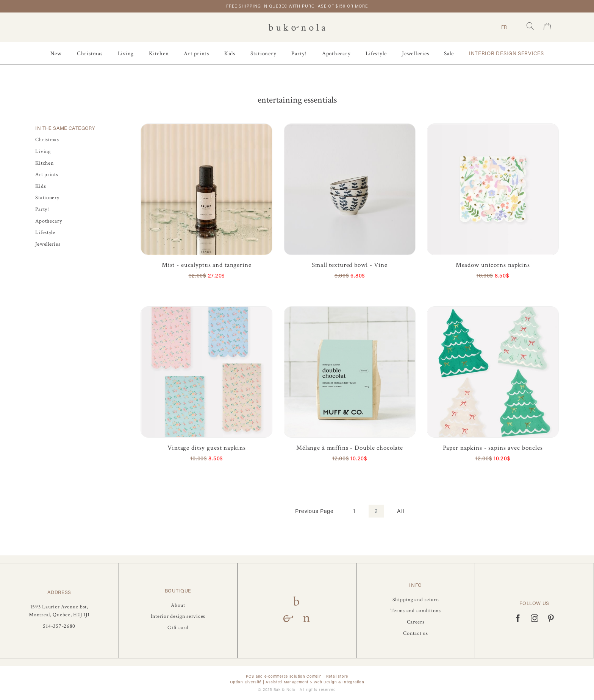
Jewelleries (415, 54)
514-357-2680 (59, 626)
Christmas (90, 54)
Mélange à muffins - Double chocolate (350, 448)
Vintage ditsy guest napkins (206, 448)
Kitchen (159, 54)
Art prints (196, 54)
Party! (299, 54)
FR (504, 27)
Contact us (415, 633)
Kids (230, 54)
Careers (416, 622)
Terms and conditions (415, 610)
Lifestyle (376, 54)
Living (126, 54)
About (178, 605)
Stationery (263, 54)
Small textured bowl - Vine (349, 265)
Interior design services (506, 53)
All (400, 511)
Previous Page (314, 511)
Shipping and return (416, 599)
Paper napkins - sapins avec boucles (493, 448)
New (56, 54)
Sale (449, 54)
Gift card (178, 628)
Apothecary (336, 54)
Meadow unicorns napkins (493, 265)
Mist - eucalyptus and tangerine (207, 265)
